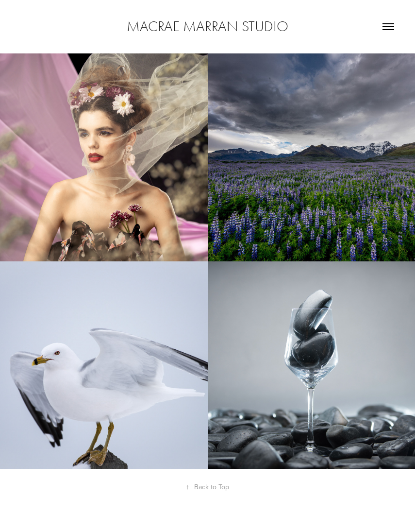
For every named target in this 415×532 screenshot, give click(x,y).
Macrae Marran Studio (207, 26)
